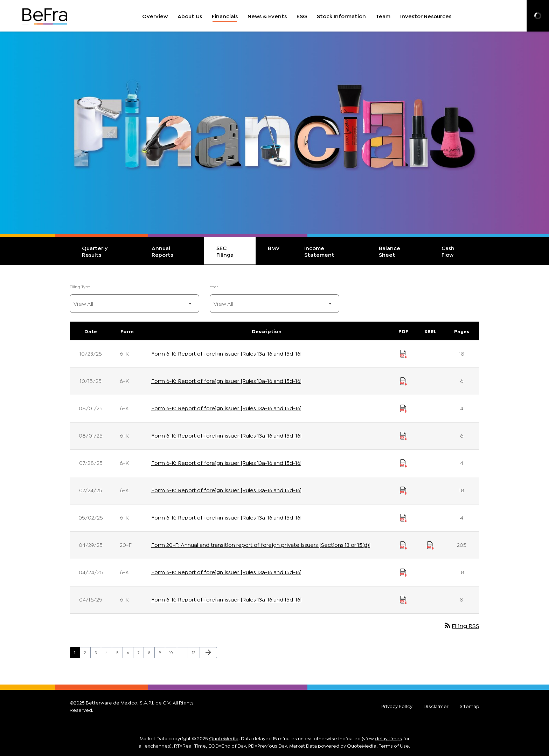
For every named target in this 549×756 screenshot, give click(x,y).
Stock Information (341, 16)
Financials (225, 16)
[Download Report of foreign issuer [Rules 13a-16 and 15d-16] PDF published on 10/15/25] (403, 380)
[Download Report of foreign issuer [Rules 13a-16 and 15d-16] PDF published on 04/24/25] (403, 572)
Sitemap (470, 706)
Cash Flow (448, 251)
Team (383, 16)
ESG (302, 16)
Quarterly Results (95, 251)
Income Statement (319, 251)
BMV (274, 248)
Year (214, 286)
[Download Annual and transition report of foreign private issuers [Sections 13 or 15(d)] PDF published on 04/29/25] (403, 544)
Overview (155, 16)
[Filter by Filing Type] (134, 304)
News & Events (267, 16)
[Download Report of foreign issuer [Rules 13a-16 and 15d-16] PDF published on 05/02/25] (403, 517)
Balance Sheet (390, 251)
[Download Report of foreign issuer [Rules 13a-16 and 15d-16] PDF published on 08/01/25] (403, 408)
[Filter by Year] (274, 304)
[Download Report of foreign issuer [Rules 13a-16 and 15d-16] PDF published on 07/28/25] (403, 462)
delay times (388, 738)
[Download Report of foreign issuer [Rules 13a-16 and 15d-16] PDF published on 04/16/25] (403, 599)
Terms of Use (394, 745)
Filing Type (80, 286)
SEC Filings (225, 251)
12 (196, 652)
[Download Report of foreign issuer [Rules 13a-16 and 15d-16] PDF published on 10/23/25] (403, 353)
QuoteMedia (224, 738)
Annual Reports (162, 251)
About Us (190, 16)
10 (173, 652)
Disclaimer (436, 706)
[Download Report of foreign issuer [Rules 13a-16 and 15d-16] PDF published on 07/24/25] (403, 490)
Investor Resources (426, 16)
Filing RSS (461, 625)
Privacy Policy (397, 706)
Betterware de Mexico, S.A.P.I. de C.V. (129, 702)
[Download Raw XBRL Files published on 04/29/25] (430, 544)
